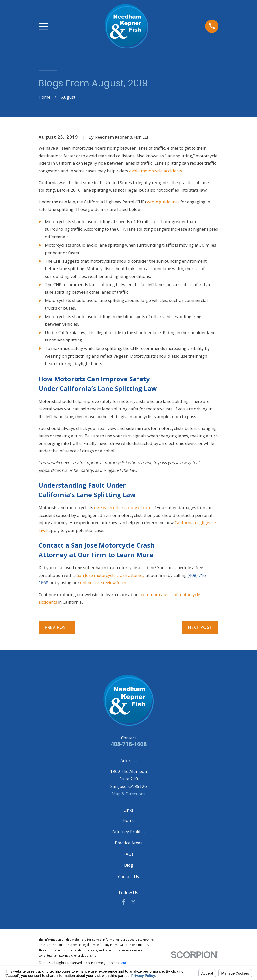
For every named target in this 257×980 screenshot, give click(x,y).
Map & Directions (128, 794)
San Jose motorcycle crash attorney (111, 575)
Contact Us (128, 876)
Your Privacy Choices (106, 963)
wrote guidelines (163, 202)
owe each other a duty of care (123, 508)
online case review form (103, 583)
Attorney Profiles (128, 831)
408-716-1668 (129, 744)
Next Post (200, 627)
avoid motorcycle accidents (156, 171)
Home (129, 820)
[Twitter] (133, 902)
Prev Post (57, 627)
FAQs (128, 854)
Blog (129, 865)
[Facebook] (124, 902)
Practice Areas (129, 843)
